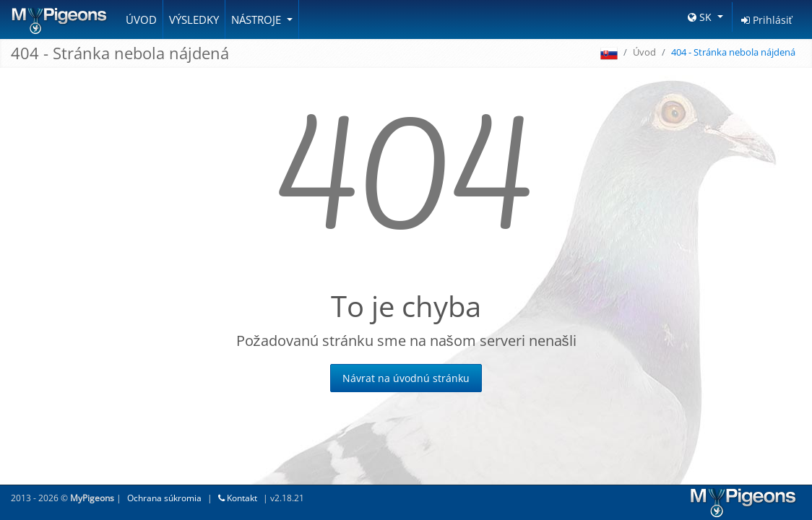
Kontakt (238, 498)
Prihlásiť (767, 20)
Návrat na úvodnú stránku (406, 378)
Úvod (141, 19)
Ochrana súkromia (164, 498)
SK (701, 17)
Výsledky (194, 19)
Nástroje (258, 19)
